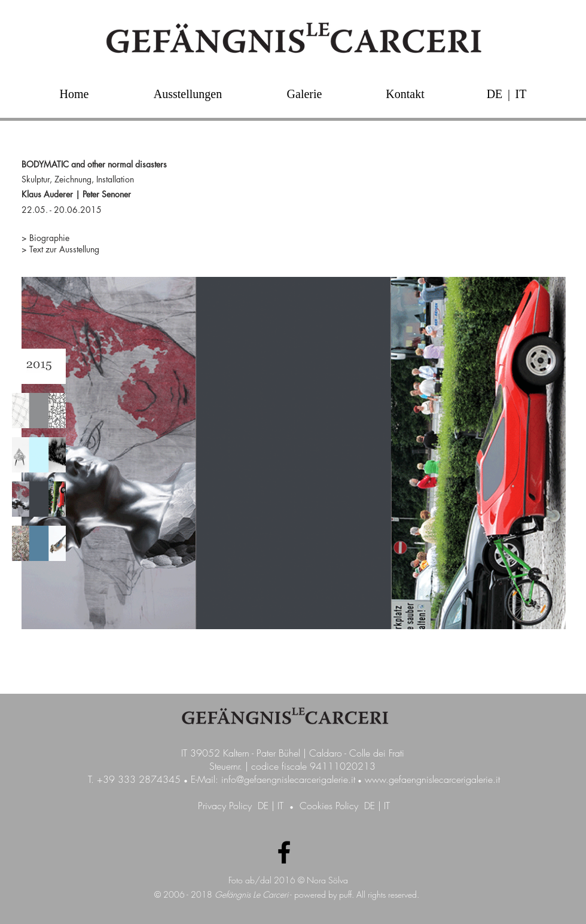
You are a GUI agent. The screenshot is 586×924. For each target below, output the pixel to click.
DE (263, 806)
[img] (39, 366)
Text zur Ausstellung (64, 249)
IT (280, 806)
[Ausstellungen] (188, 94)
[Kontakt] (405, 94)
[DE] (495, 94)
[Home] (74, 94)
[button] (509, 94)
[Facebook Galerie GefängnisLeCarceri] (284, 852)
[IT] (521, 94)
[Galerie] (304, 94)
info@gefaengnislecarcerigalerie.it (288, 779)
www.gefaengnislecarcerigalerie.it (432, 779)
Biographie (49, 238)
